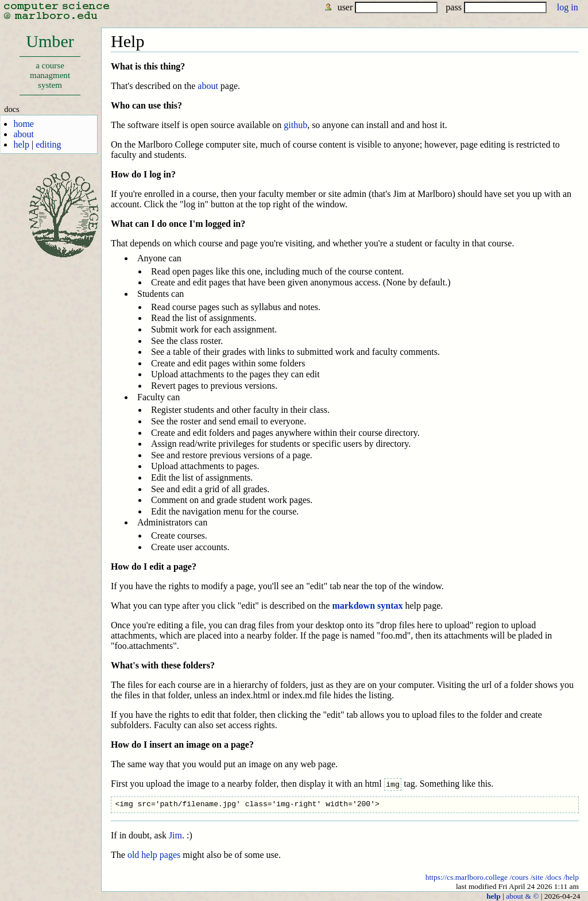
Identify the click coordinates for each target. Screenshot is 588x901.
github (295, 125)
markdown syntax (367, 606)
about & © (522, 896)
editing (48, 144)
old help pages (154, 855)
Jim (175, 835)
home (24, 124)
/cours (519, 877)
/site (537, 877)
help (21, 144)
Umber (50, 63)
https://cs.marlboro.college (467, 877)
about (24, 134)
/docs (553, 877)
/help (571, 877)
